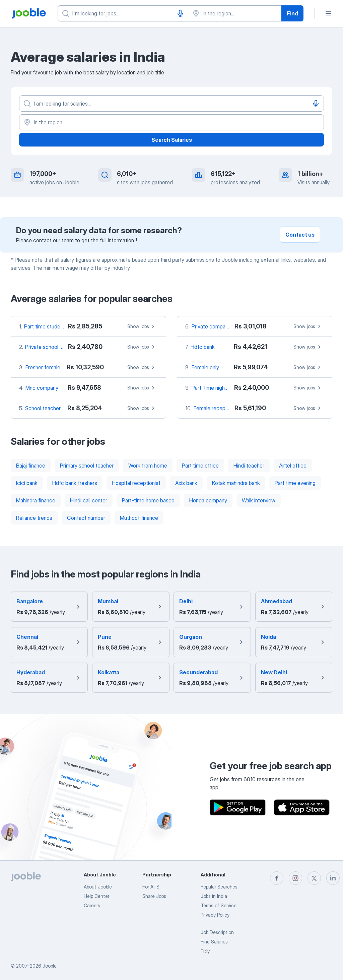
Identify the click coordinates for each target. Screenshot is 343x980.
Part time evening (295, 483)
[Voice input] (180, 13)
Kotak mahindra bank (236, 483)
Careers (92, 905)
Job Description (217, 932)
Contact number (86, 518)
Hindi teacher (249, 466)
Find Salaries (214, 942)
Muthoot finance (139, 518)
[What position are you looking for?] (123, 13)
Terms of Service (219, 905)
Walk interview (259, 500)
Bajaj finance (31, 466)
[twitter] (314, 878)
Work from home (148, 466)
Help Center (96, 896)
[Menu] (328, 13)
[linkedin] (333, 878)
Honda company (208, 500)
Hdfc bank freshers (75, 483)
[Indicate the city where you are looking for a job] (235, 13)
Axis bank (186, 483)
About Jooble (98, 887)
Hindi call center (89, 500)
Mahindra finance (36, 500)
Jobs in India (214, 896)
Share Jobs (154, 896)
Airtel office (293, 466)
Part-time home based (148, 500)
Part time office (200, 466)
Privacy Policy (215, 915)
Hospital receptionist (136, 483)
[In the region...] (171, 122)
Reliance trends (34, 518)
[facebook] (277, 878)
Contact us (300, 235)
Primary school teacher (87, 466)
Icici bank (27, 483)
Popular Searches (219, 887)
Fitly (205, 951)
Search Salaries (172, 140)
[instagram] (295, 878)
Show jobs (142, 326)
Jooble (50, 966)
